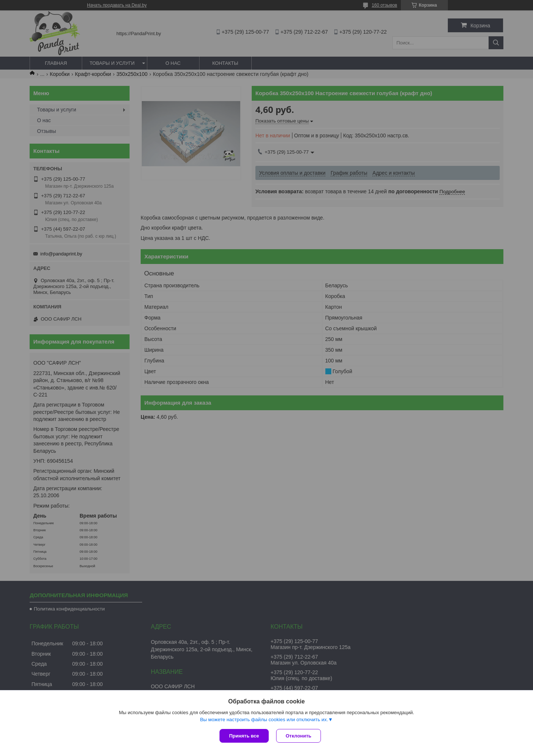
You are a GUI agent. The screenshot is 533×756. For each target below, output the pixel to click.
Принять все (244, 736)
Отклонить (299, 736)
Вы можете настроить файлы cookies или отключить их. (264, 720)
